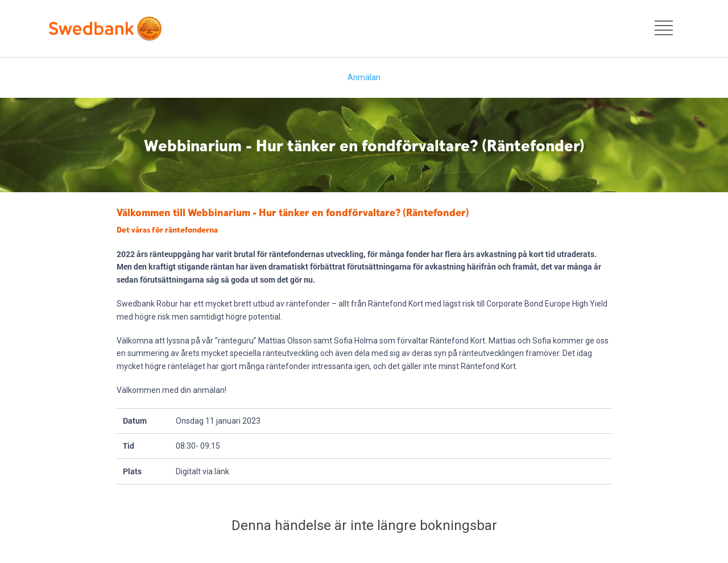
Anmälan (364, 77)
